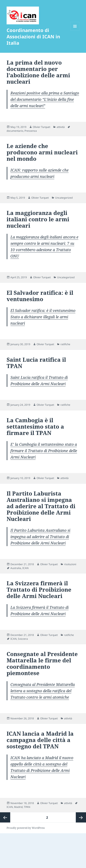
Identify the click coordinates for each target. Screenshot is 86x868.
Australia (16, 568)
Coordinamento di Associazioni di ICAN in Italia (33, 36)
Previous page (5, 817)
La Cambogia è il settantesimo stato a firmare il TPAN (35, 426)
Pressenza (31, 131)
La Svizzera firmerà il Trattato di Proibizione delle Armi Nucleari (39, 590)
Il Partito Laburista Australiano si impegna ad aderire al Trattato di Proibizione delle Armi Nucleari (41, 506)
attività (61, 127)
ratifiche (65, 344)
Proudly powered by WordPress (26, 828)
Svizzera (23, 639)
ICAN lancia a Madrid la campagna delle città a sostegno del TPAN (40, 740)
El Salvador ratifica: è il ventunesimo (40, 296)
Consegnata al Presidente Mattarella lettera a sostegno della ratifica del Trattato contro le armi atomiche (43, 691)
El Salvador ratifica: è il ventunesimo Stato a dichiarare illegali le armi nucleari (43, 317)
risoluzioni (70, 564)
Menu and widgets (75, 31)
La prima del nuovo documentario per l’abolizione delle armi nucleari (38, 72)
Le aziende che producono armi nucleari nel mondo (42, 152)
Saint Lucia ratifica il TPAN (36, 363)
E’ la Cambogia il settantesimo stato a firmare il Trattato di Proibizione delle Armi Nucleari (44, 451)
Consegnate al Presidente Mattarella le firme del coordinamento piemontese (42, 663)
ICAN (25, 568)
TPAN (27, 807)
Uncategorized (64, 198)
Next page (81, 817)
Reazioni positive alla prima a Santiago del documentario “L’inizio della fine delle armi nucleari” (45, 99)
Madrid (18, 807)
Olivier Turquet (42, 127)
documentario (15, 131)
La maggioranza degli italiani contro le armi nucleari (38, 219)
